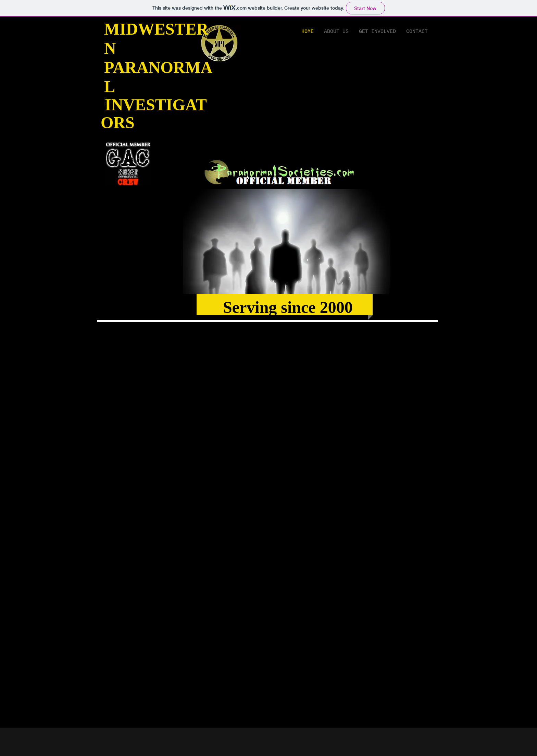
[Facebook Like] (224, 106)
